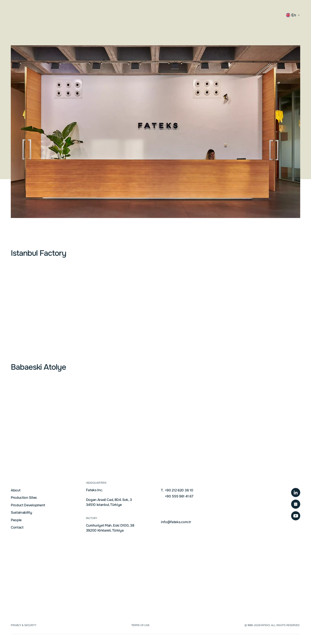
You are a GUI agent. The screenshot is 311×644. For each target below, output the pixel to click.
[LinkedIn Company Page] (296, 492)
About (16, 490)
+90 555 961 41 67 (179, 496)
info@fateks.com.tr (176, 522)
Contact (17, 527)
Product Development (28, 505)
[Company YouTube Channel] (296, 516)
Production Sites (24, 498)
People (16, 520)
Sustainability (21, 513)
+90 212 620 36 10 (177, 490)
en (291, 15)
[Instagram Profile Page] (296, 504)
